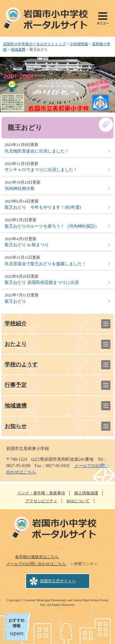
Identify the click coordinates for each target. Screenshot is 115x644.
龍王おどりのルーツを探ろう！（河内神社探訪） (52, 226)
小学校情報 (79, 44)
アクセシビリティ (41, 501)
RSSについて (78, 501)
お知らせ (16, 426)
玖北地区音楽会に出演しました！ (37, 151)
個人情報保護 (86, 493)
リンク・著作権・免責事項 (41, 493)
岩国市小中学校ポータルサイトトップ (34, 44)
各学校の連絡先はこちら (37, 557)
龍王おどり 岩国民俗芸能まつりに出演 (42, 282)
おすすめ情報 (17, 623)
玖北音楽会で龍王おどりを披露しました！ (45, 264)
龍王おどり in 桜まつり (27, 245)
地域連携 (18, 49)
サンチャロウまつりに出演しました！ (41, 170)
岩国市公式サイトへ (58, 581)
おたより (16, 344)
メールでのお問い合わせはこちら (36, 564)
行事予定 (16, 385)
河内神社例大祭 (20, 189)
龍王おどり (15, 301)
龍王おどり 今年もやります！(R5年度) (43, 207)
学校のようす (21, 364)
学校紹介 (16, 324)
